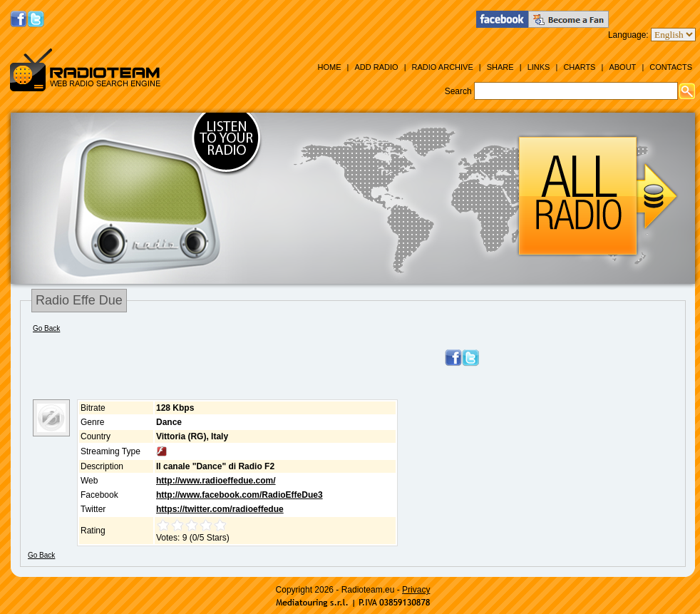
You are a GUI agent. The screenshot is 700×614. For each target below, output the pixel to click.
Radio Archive (443, 67)
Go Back (46, 328)
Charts (579, 67)
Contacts (671, 67)
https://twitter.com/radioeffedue (220, 509)
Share (500, 67)
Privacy (416, 590)
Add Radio (376, 67)
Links (539, 67)
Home (329, 67)
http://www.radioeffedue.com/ (216, 481)
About (622, 67)
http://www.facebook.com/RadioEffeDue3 (240, 495)
